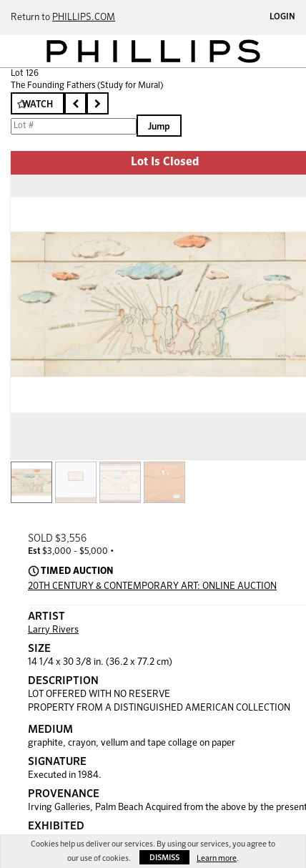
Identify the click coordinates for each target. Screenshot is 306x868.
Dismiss (164, 858)
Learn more (217, 858)
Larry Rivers (53, 630)
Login (282, 17)
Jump (159, 127)
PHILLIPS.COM (84, 18)
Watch (38, 105)
